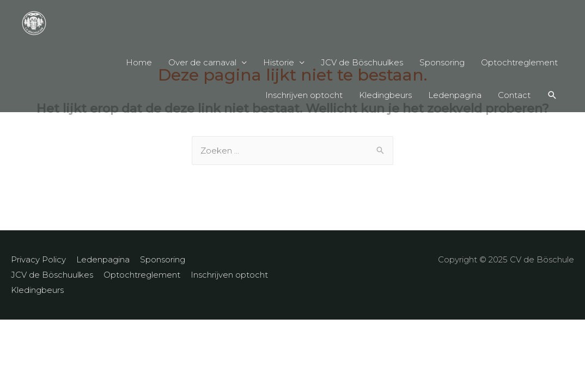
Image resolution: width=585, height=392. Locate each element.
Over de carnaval (202, 62)
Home (139, 62)
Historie (279, 62)
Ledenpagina (455, 95)
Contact (514, 95)
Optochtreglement (519, 62)
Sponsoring (442, 62)
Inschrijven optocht (304, 95)
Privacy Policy (38, 259)
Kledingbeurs (385, 95)
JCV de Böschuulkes (362, 62)
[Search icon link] (552, 95)
